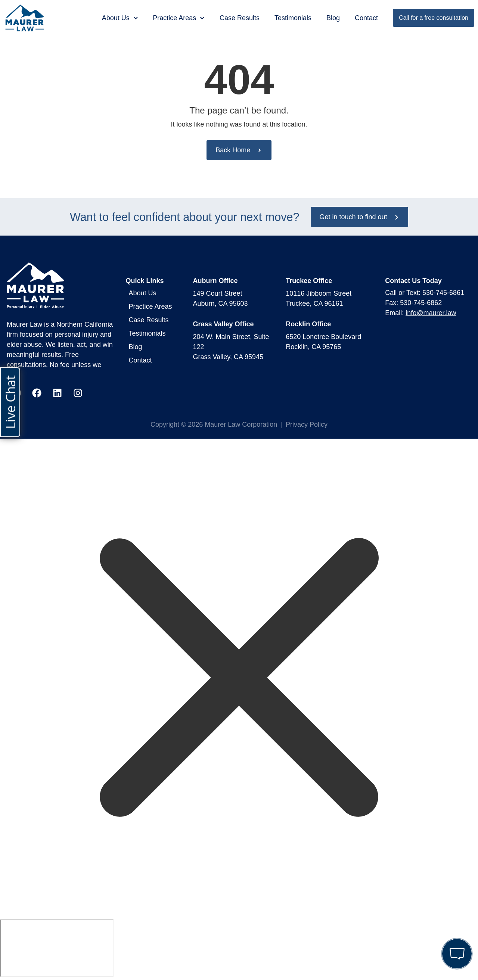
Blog (333, 18)
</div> (57, 948)
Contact (366, 18)
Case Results (240, 18)
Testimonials (293, 18)
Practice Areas (179, 18)
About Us (120, 18)
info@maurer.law (431, 313)
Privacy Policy (307, 424)
